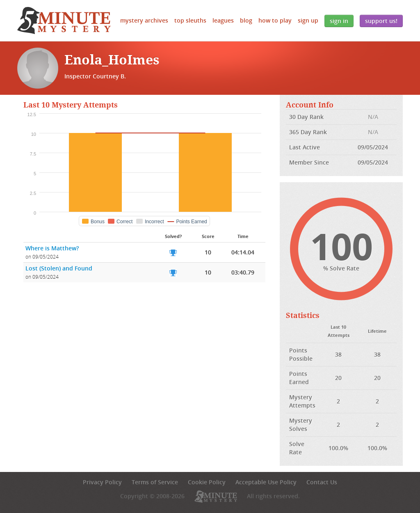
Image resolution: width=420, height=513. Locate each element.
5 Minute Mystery (64, 21)
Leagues (223, 20)
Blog (246, 20)
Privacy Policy (102, 482)
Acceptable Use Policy (266, 482)
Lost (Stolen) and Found (59, 268)
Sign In (339, 21)
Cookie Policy (207, 482)
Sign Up (308, 20)
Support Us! (381, 21)
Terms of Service (155, 482)
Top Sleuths (190, 20)
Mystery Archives (144, 20)
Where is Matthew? (52, 248)
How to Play (275, 20)
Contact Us (322, 482)
